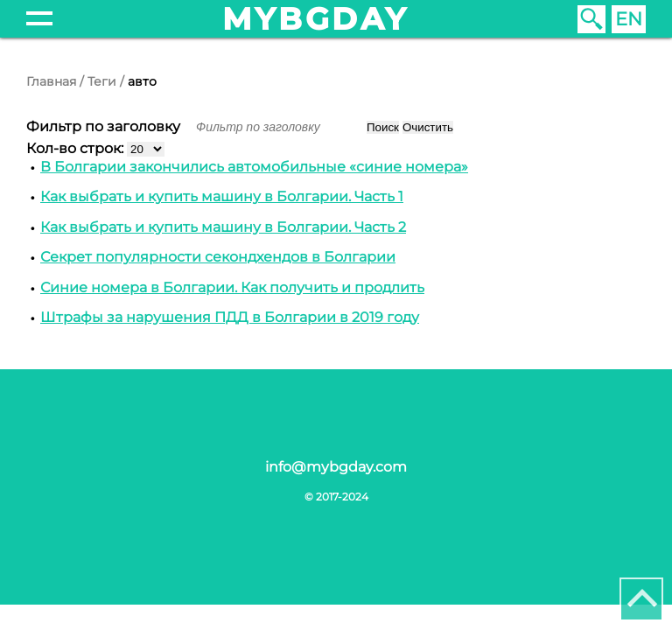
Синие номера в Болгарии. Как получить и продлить (232, 287)
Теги (102, 81)
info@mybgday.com (336, 467)
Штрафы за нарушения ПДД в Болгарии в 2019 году (230, 317)
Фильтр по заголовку (105, 126)
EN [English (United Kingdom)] (629, 19)
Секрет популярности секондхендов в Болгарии (218, 257)
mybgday (316, 19)
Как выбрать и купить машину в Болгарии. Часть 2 (223, 227)
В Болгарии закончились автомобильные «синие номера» (254, 167)
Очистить (428, 127)
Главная (51, 81)
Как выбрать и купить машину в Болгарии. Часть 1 (222, 196)
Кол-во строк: (77, 148)
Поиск (383, 127)
